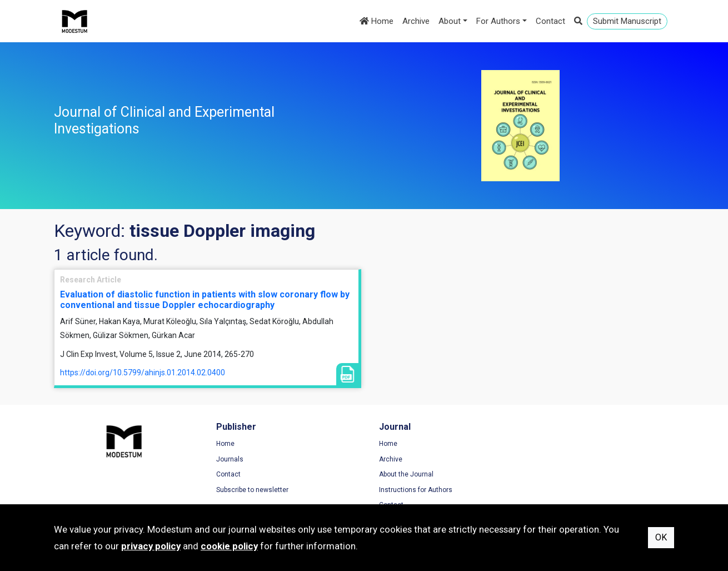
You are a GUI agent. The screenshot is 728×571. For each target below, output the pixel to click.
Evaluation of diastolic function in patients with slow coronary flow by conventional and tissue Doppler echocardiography (205, 300)
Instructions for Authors (412, 490)
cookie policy (229, 546)
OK (661, 537)
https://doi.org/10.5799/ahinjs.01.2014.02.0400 (143, 373)
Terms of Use (556, 444)
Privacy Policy (557, 459)
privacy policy (151, 546)
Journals (228, 459)
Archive (416, 21)
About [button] (450, 21)
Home (377, 21)
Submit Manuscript (627, 21)
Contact (550, 21)
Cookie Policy (556, 474)
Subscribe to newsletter (251, 490)
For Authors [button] (498, 21)
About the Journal (402, 474)
